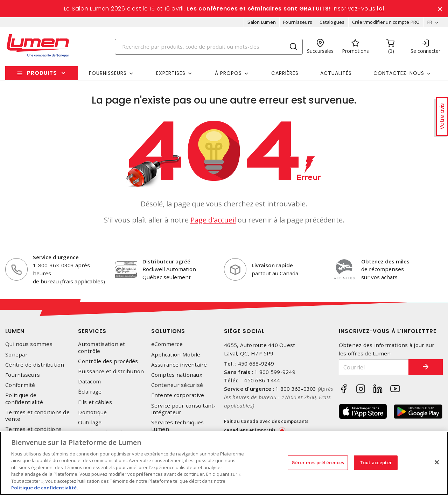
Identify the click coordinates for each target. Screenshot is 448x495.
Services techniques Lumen (178, 426)
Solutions (168, 331)
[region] (224, 463)
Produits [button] (42, 73)
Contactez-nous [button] (399, 73)
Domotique (92, 412)
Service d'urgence (56, 257)
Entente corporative (178, 395)
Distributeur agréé (166, 261)
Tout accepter (376, 462)
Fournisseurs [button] (108, 73)
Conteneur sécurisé (177, 385)
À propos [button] (228, 73)
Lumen (15, 331)
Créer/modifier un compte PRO (386, 22)
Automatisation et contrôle (101, 348)
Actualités (336, 73)
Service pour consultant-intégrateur (184, 409)
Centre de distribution (35, 365)
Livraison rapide (272, 266)
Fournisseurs (298, 22)
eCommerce (167, 344)
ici (380, 9)
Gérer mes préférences (318, 462)
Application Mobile (176, 355)
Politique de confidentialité (24, 399)
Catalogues (332, 22)
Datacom (89, 382)
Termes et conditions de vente (37, 416)
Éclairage (90, 392)
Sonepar (16, 355)
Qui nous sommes (29, 344)
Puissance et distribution (111, 372)
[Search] (209, 47)
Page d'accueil (213, 220)
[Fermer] (437, 462)
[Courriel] (374, 367)
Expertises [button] (171, 73)
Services (92, 331)
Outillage (90, 422)
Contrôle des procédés (108, 361)
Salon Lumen (262, 22)
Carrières (285, 73)
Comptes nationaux (177, 375)
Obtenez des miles (385, 261)
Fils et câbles (95, 402)
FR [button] (430, 22)
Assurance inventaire (179, 365)
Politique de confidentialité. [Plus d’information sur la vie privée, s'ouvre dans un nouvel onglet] (45, 488)
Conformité (20, 385)
